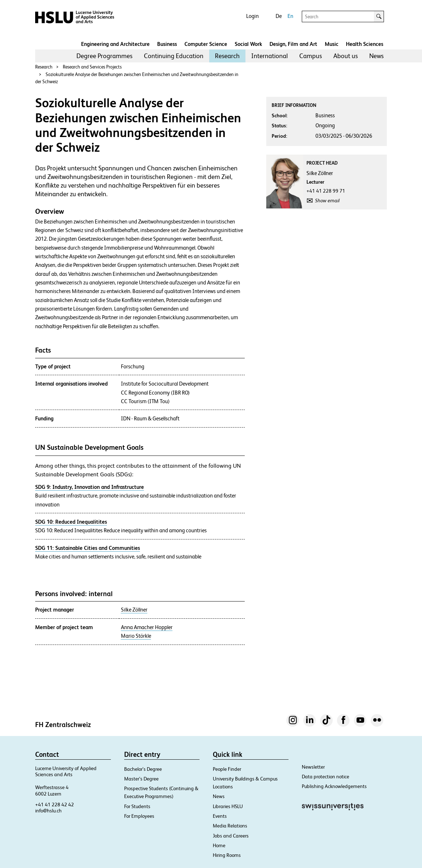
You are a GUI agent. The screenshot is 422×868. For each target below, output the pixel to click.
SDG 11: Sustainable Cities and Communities (88, 548)
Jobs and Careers (231, 836)
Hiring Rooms (227, 855)
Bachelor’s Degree (143, 769)
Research (227, 56)
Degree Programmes (104, 56)
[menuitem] (104, 56)
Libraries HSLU (228, 806)
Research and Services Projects (92, 67)
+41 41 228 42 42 (55, 805)
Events (220, 816)
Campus (311, 56)
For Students (137, 806)
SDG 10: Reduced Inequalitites (71, 522)
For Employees (139, 816)
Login (252, 16)
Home (219, 845)
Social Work (248, 44)
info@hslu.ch (48, 811)
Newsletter (313, 767)
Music (332, 44)
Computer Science (206, 44)
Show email (327, 201)
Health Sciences (365, 44)
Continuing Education (174, 56)
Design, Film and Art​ (293, 44)
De (279, 16)
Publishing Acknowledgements (334, 786)
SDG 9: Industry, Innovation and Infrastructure (90, 487)
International (269, 56)
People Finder (227, 769)
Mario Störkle (136, 636)
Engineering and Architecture (115, 44)
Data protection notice (325, 777)
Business (167, 44)
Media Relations (230, 826)
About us (346, 56)
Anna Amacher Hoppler (147, 627)
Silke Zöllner (134, 610)
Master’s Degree (141, 779)
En (290, 16)
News (376, 56)
